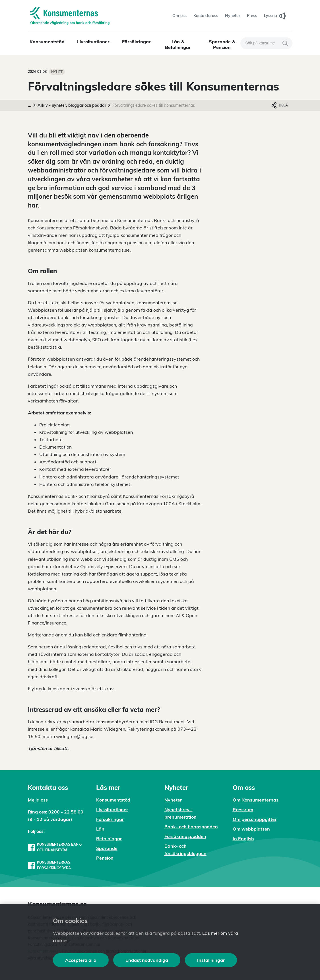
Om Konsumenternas (256, 800)
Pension (105, 858)
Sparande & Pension (222, 44)
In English (243, 839)
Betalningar (109, 839)
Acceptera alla (81, 960)
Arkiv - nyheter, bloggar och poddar (72, 105)
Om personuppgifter (255, 819)
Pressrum (243, 810)
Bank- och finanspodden (191, 827)
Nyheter (173, 800)
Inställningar (211, 960)
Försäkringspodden (185, 836)
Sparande (107, 848)
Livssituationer (93, 42)
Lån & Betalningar (178, 44)
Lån (100, 829)
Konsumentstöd (47, 42)
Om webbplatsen (251, 829)
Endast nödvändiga (147, 960)
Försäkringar (136, 42)
